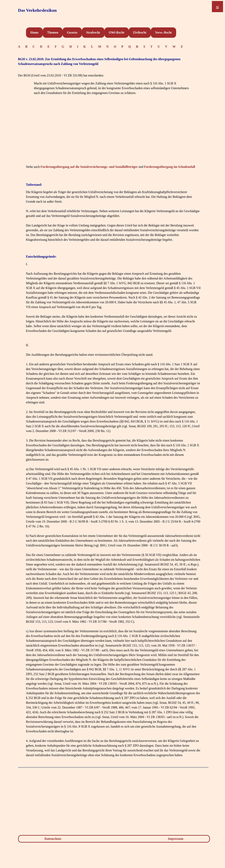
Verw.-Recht (163, 32)
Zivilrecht (140, 32)
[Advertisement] (113, 136)
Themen (53, 32)
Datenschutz (53, 839)
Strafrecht (93, 32)
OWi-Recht (117, 32)
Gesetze (72, 32)
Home (34, 32)
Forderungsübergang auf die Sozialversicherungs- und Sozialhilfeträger (89, 167)
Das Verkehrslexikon (37, 10)
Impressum (176, 839)
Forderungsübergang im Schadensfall (170, 167)
